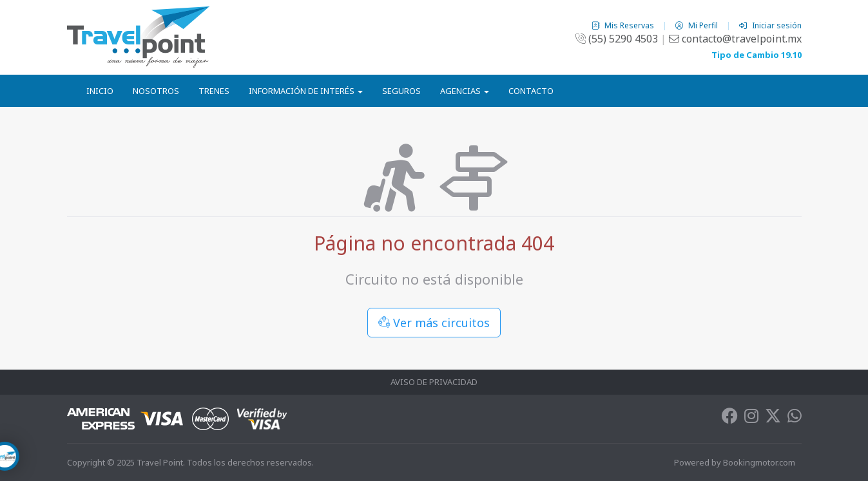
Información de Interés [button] (306, 91)
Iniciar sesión (770, 25)
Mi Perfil (698, 25)
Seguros (401, 91)
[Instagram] (751, 419)
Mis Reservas (624, 25)
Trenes (214, 91)
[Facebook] (730, 419)
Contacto (531, 91)
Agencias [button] (465, 91)
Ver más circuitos (434, 323)
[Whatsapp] (795, 419)
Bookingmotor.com (759, 462)
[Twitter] (773, 419)
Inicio (100, 91)
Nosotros (156, 91)
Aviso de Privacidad (434, 382)
